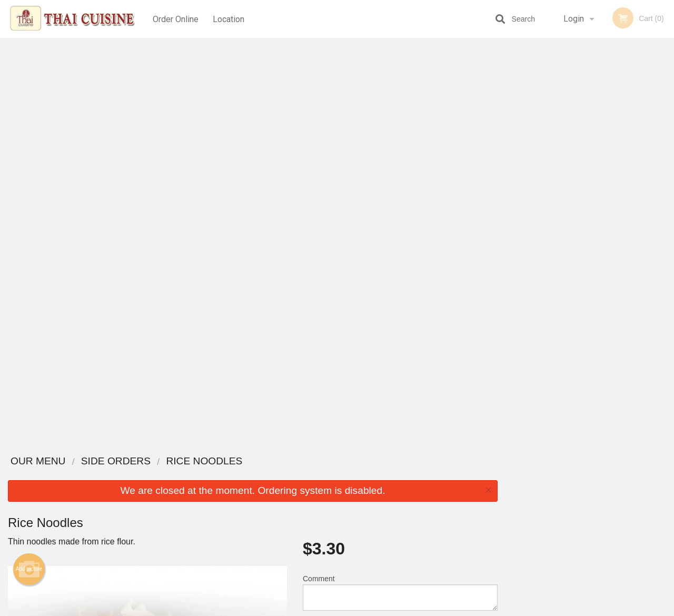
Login (574, 19)
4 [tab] (598, 212)
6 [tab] (629, 212)
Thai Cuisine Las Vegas (135, 461)
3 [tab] (582, 212)
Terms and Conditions (421, 488)
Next (666, 144)
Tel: (508, 501)
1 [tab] (550, 212)
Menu (310, 475)
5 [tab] (613, 212)
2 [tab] (566, 212)
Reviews (401, 475)
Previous (513, 144)
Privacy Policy (410, 501)
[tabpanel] (590, 144)
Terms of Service (355, 609)
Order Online (176, 19)
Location (230, 19)
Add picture (29, 162)
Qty (333, 227)
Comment (400, 185)
